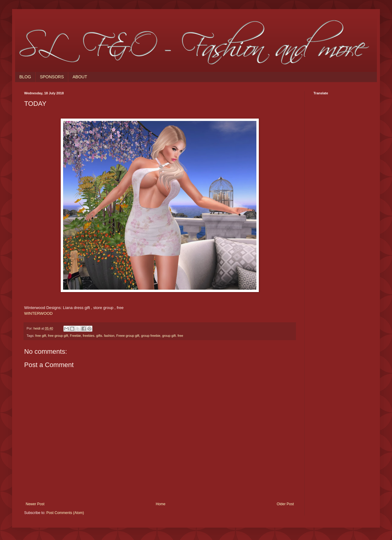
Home (161, 504)
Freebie (75, 336)
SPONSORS (52, 77)
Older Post (285, 504)
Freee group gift (128, 336)
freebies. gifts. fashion (99, 336)
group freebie (151, 336)
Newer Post (35, 504)
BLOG (25, 77)
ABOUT (80, 77)
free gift (41, 336)
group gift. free (173, 336)
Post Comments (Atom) (65, 513)
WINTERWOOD (38, 313)
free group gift (58, 336)
